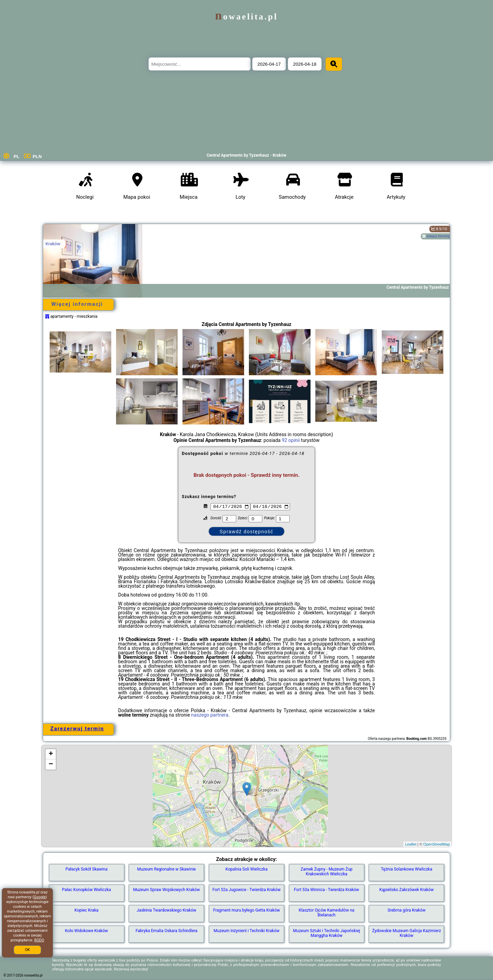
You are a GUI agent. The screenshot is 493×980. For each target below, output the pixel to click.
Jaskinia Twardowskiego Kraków (166, 910)
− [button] (51, 765)
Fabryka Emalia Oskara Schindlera (167, 931)
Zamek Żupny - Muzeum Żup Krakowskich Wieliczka (327, 872)
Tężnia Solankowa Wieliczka (406, 869)
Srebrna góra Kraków (407, 910)
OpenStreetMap (437, 844)
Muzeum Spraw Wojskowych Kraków (167, 890)
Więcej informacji (77, 304)
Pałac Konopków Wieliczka (86, 890)
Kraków (53, 244)
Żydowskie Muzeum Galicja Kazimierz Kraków (407, 933)
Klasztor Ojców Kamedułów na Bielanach (326, 913)
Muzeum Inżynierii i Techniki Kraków (247, 931)
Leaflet (411, 844)
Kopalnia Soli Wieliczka (247, 869)
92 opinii (291, 440)
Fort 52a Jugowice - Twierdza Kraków (246, 890)
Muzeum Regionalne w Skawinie (167, 869)
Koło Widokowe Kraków (87, 931)
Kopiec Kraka (87, 910)
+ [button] (51, 754)
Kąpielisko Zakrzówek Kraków (407, 890)
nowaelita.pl (246, 17)
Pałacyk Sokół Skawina (86, 869)
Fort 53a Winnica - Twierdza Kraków (327, 890)
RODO (39, 940)
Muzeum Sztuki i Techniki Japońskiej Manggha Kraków (327, 933)
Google (40, 897)
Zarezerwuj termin (77, 729)
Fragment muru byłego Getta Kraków (246, 910)
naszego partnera (210, 715)
